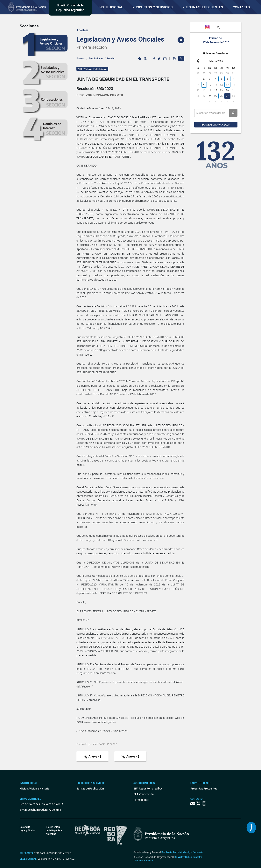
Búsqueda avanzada (216, 124)
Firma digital (141, 800)
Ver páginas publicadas (92, 69)
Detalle (111, 58)
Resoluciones (96, 58)
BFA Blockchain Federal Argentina (40, 810)
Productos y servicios (153, 7)
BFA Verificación (144, 794)
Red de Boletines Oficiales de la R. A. (42, 804)
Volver (82, 30)
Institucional (111, 7)
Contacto (241, 7)
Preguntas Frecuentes (203, 7)
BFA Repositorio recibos (148, 788)
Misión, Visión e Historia (35, 788)
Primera (81, 58)
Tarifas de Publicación (90, 788)
